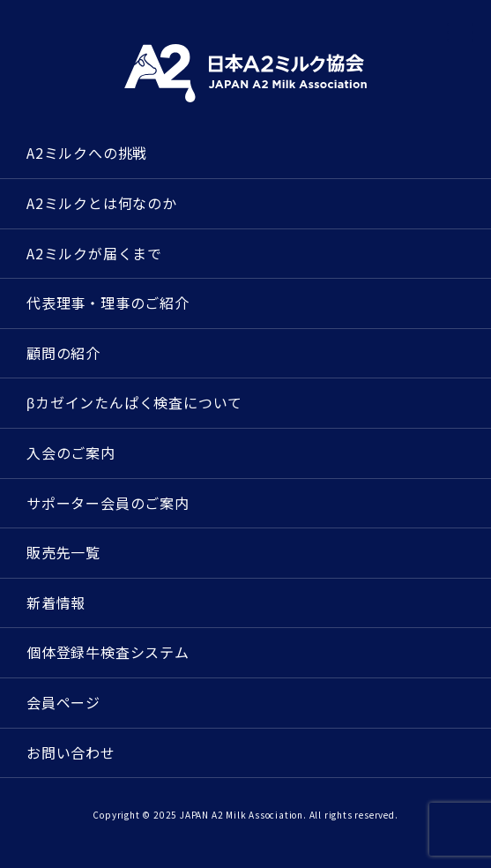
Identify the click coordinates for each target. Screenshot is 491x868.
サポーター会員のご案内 (108, 503)
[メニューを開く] (460, 33)
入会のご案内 (71, 453)
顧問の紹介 (63, 353)
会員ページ (63, 702)
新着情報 (56, 602)
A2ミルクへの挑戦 (87, 153)
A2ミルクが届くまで (94, 253)
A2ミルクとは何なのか (102, 203)
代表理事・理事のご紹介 (108, 303)
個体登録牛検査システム (108, 652)
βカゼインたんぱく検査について (134, 402)
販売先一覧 (63, 552)
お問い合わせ (71, 752)
